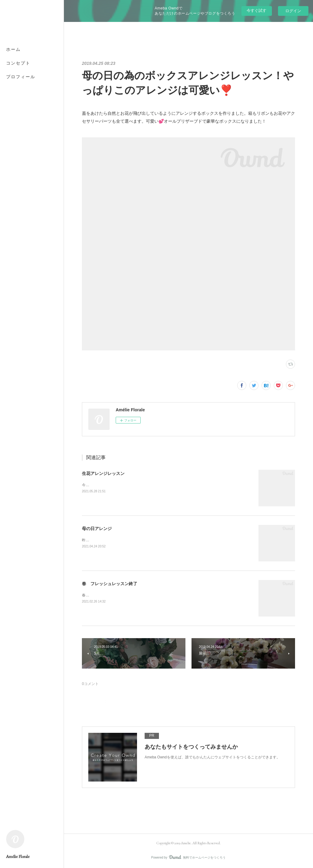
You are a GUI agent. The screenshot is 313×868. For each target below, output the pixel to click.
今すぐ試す (257, 11)
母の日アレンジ (97, 529)
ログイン (293, 11)
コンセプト (18, 63)
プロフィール (21, 77)
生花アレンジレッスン (103, 473)
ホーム (13, 49)
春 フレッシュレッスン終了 (110, 584)
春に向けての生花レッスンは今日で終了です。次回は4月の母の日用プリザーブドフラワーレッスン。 (165, 595)
